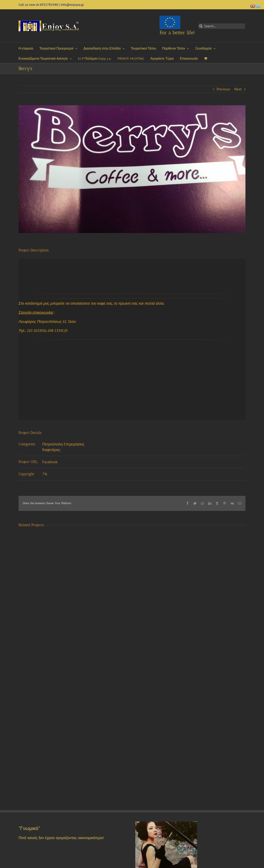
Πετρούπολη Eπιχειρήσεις (63, 444)
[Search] (201, 26)
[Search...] (222, 26)
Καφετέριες (51, 450)
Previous (223, 89)
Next (238, 89)
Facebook (50, 462)
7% (45, 474)
